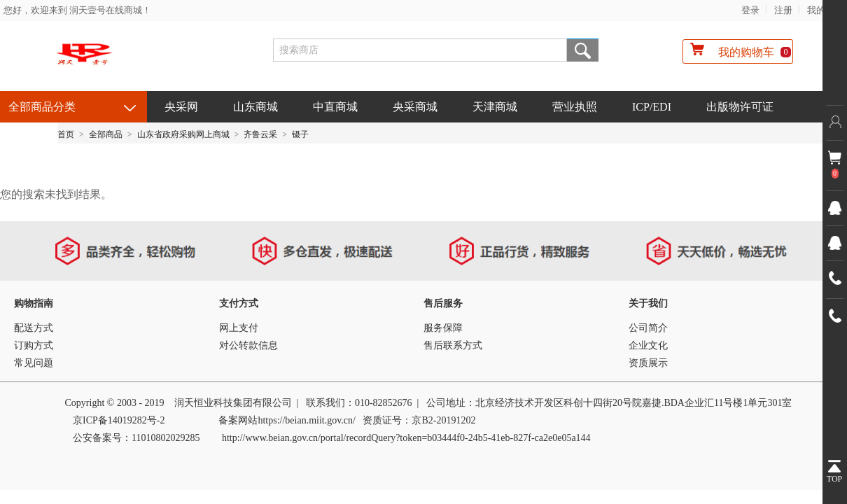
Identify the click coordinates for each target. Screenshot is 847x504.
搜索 (583, 50)
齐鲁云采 (260, 134)
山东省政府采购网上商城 (183, 134)
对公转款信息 (248, 345)
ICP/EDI (652, 107)
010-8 (366, 403)
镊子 (300, 134)
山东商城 (255, 107)
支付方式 (239, 303)
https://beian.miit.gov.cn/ (306, 420)
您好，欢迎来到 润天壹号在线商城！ (77, 10)
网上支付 (239, 328)
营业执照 (575, 107)
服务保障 (443, 328)
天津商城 (495, 107)
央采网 (181, 107)
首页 (66, 134)
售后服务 (443, 303)
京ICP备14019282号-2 (119, 420)
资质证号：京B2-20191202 (419, 420)
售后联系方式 (453, 345)
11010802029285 (166, 438)
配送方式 (34, 328)
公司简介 (648, 328)
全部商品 (106, 134)
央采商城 (415, 107)
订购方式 (34, 345)
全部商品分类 (42, 107)
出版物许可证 (740, 107)
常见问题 (34, 363)
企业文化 (648, 345)
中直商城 (335, 107)
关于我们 (648, 303)
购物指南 (34, 303)
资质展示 (648, 363)
